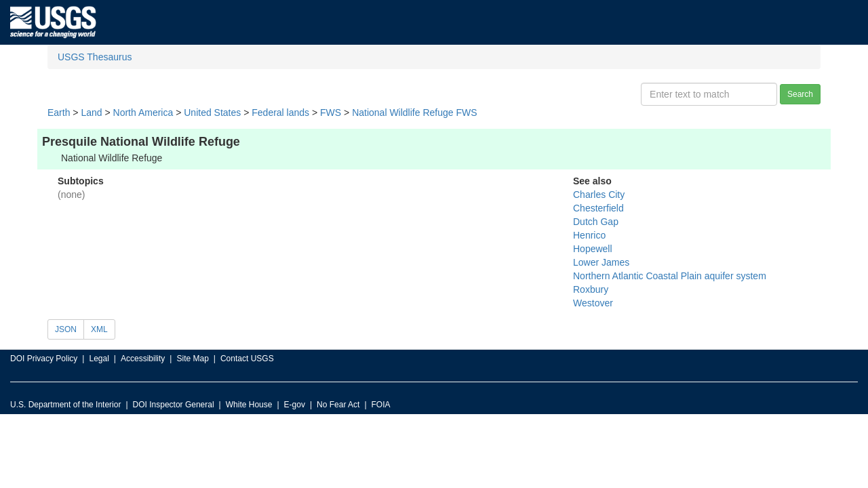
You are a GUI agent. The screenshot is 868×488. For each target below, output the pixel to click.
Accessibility (143, 359)
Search (800, 94)
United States (212, 113)
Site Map (192, 359)
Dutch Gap (596, 222)
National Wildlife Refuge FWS (414, 113)
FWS (331, 113)
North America (143, 113)
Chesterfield (598, 208)
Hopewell (593, 249)
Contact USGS (247, 359)
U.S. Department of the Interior (65, 405)
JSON (66, 329)
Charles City (599, 195)
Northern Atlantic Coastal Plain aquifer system (670, 276)
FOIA (381, 405)
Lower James (601, 262)
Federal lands (280, 113)
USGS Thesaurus (95, 57)
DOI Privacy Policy (44, 359)
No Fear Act (338, 405)
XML (99, 329)
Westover (593, 303)
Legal (99, 359)
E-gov (295, 405)
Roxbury (591, 289)
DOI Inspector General (174, 405)
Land (91, 113)
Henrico (589, 235)
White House (249, 405)
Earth (59, 113)
